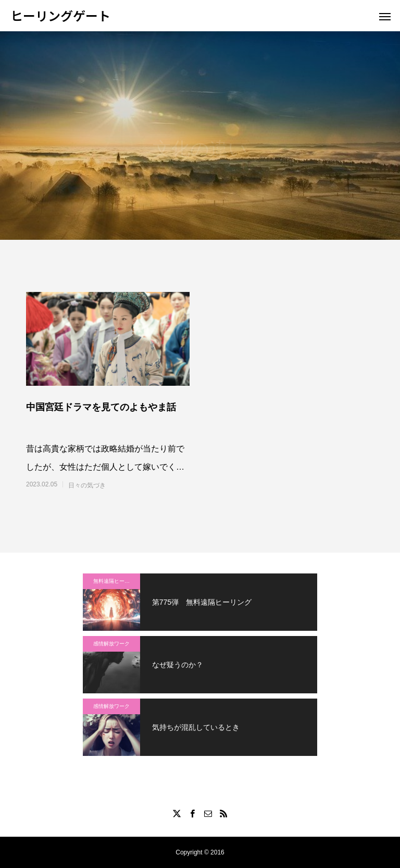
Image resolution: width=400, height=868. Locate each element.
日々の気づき (87, 485)
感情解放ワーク (111, 644)
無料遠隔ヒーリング (117, 581)
